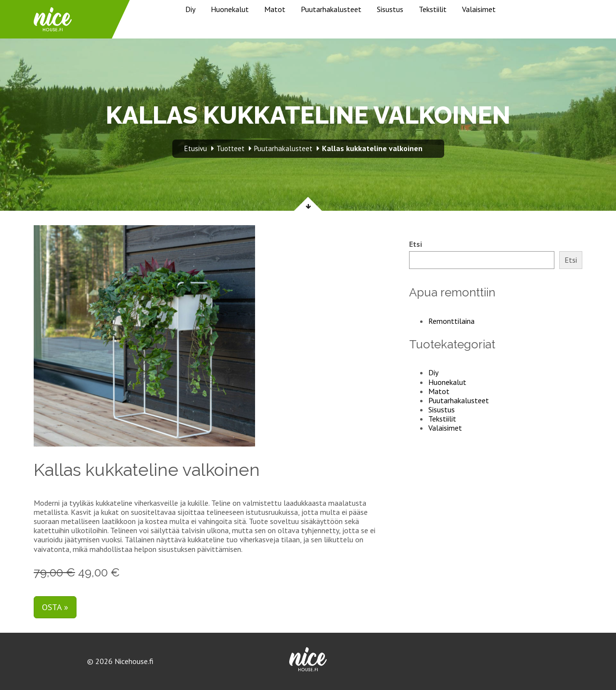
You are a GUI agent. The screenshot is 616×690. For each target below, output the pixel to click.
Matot (275, 9)
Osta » (55, 607)
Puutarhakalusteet (331, 9)
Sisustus (390, 9)
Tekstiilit (433, 9)
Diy (190, 9)
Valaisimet (479, 9)
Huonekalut (230, 9)
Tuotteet (231, 148)
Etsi (416, 244)
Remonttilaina (451, 321)
